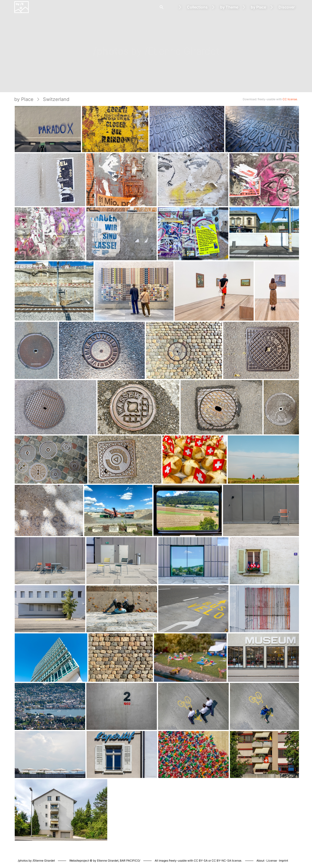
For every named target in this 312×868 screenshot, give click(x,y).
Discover (287, 7)
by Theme (229, 7)
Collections (197, 7)
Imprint (284, 861)
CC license (290, 99)
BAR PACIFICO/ (130, 861)
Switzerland (56, 99)
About (260, 861)
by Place (258, 7)
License (272, 861)
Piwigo (218, 856)
